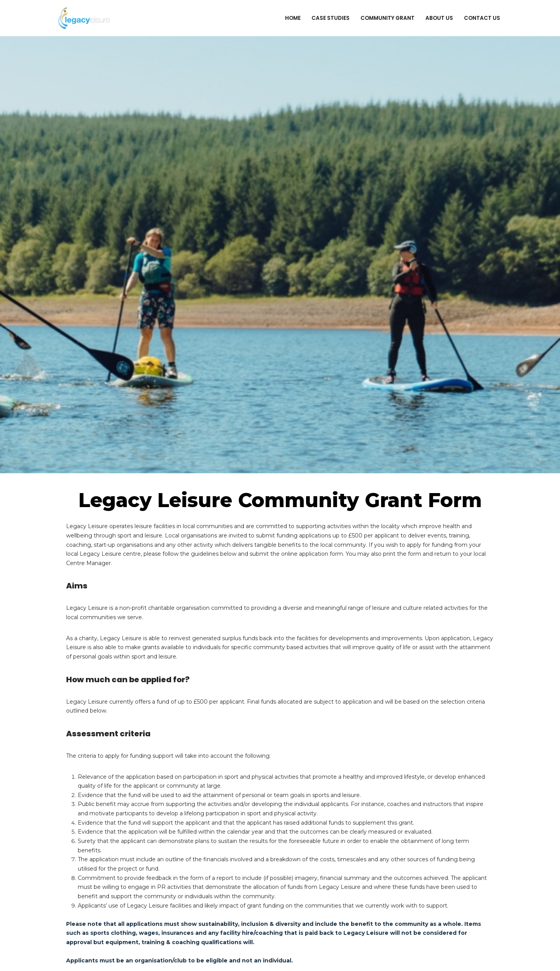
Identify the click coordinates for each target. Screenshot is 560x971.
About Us (439, 18)
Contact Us (482, 18)
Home (293, 18)
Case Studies (331, 18)
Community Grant (388, 18)
